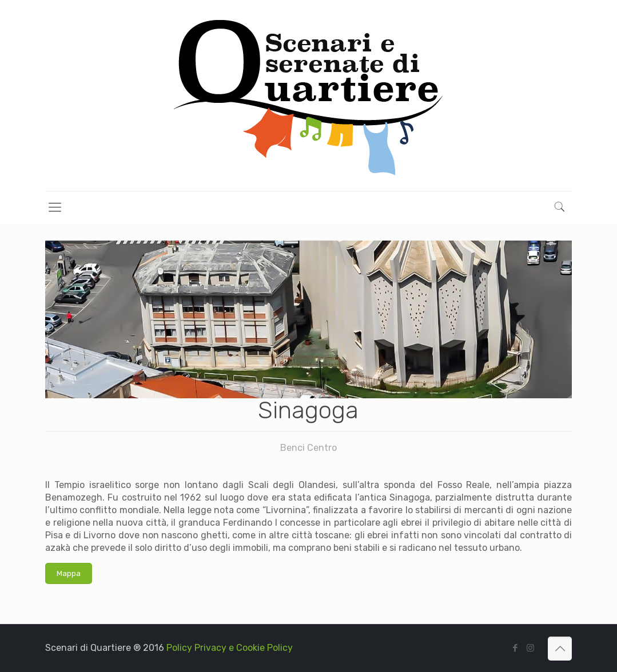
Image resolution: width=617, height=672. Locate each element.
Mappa (69, 573)
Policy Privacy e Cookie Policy (230, 648)
